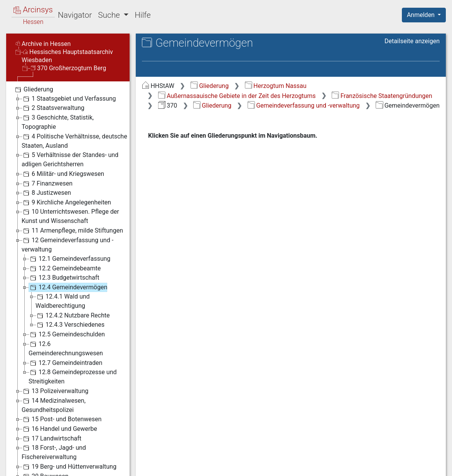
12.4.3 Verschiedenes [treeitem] (70, 289)
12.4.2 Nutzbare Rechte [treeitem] (73, 279)
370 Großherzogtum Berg (68, 32)
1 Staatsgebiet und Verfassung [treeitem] (69, 62)
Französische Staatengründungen (382, 60)
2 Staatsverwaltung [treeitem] (53, 72)
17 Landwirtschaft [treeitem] (51, 402)
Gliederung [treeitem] (33, 53)
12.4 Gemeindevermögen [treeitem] (68, 251)
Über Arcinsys (253, 466)
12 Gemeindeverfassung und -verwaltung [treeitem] (67, 208)
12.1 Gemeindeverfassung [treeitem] (69, 223)
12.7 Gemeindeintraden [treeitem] (65, 327)
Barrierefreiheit (369, 466)
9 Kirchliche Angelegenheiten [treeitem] (66, 166)
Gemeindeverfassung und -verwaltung (304, 69)
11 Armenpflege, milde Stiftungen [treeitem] (72, 194)
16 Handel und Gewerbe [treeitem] (59, 393)
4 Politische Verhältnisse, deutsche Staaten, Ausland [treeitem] (74, 104)
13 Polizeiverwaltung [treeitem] (55, 355)
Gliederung (210, 50)
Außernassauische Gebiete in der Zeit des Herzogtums (237, 60)
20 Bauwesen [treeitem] (45, 440)
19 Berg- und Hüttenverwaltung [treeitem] (69, 430)
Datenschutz (310, 466)
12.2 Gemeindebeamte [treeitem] (65, 232)
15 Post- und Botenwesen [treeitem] (62, 383)
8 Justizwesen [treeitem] (46, 157)
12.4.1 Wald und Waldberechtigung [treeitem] (63, 264)
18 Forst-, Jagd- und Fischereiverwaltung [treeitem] (54, 416)
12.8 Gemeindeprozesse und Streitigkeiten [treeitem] (73, 340)
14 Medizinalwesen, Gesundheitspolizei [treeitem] (54, 369)
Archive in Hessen (43, 8)
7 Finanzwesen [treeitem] (47, 147)
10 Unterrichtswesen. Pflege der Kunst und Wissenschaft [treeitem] (70, 180)
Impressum (426, 466)
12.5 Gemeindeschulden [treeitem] (67, 298)
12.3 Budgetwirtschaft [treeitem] (64, 241)
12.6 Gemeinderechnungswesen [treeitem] (66, 312)
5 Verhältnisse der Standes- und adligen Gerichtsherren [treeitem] (70, 123)
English (18, 460)
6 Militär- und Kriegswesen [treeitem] (63, 138)
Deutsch (46, 460)
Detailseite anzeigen (412, 5)
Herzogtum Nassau (276, 50)
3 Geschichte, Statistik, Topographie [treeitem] (58, 85)
